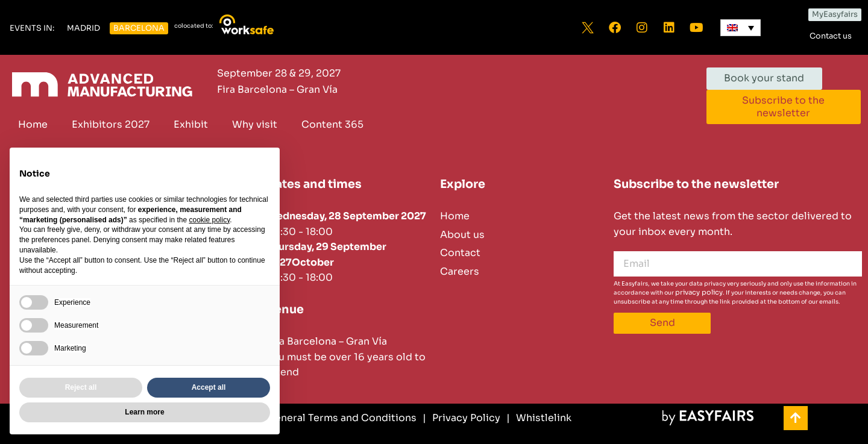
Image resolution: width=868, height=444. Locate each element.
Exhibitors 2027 (111, 124)
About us (462, 235)
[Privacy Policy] (461, 418)
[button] (32, 29)
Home (33, 124)
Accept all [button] (209, 387)
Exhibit (191, 124)
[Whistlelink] (539, 418)
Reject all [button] (81, 387)
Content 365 (332, 124)
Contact (460, 253)
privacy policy (699, 292)
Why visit (255, 124)
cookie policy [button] (209, 220)
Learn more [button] (144, 412)
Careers (460, 271)
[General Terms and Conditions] (337, 418)
